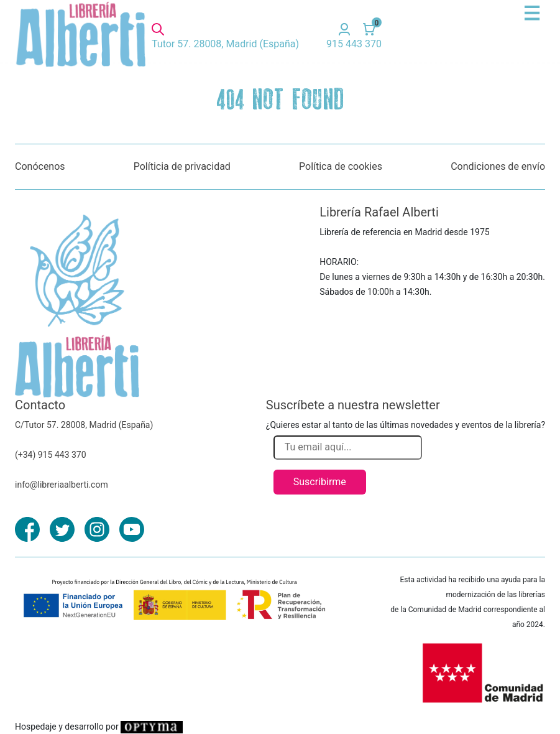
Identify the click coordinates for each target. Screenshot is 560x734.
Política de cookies (341, 166)
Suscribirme (320, 482)
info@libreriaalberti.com (62, 485)
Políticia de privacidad (182, 166)
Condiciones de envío (498, 166)
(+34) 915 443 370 (51, 455)
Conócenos (40, 166)
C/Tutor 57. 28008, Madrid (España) (84, 425)
